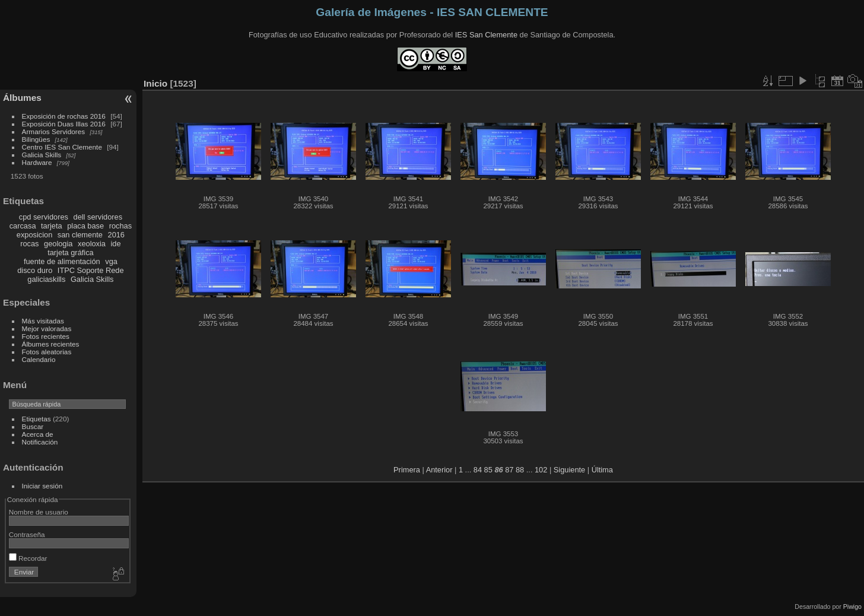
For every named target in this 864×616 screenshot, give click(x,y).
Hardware (37, 162)
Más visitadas (43, 321)
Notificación (40, 442)
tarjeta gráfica (71, 253)
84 (478, 470)
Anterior (439, 470)
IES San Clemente (486, 35)
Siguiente (569, 470)
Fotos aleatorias (47, 352)
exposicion (34, 235)
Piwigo (852, 607)
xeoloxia (92, 244)
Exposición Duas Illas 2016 (64, 124)
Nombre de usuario (39, 512)
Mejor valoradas (47, 328)
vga (111, 261)
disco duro (35, 270)
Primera (407, 470)
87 (509, 470)
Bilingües (36, 139)
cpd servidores (44, 217)
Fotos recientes (46, 336)
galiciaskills (46, 279)
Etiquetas (36, 419)
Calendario (39, 359)
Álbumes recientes (51, 344)
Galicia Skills (42, 155)
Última (602, 470)
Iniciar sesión (42, 486)
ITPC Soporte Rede (91, 270)
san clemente (80, 235)
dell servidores (98, 217)
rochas (120, 226)
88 (520, 470)
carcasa (23, 226)
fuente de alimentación (62, 261)
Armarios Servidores (54, 131)
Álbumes (22, 98)
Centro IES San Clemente (62, 147)
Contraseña (27, 534)
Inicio (155, 83)
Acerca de (38, 434)
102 (541, 470)
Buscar (33, 426)
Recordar (28, 558)
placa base (85, 226)
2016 (116, 235)
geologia (58, 244)
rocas (29, 244)
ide (116, 244)
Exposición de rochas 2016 (64, 116)
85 (488, 470)
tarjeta (52, 226)
